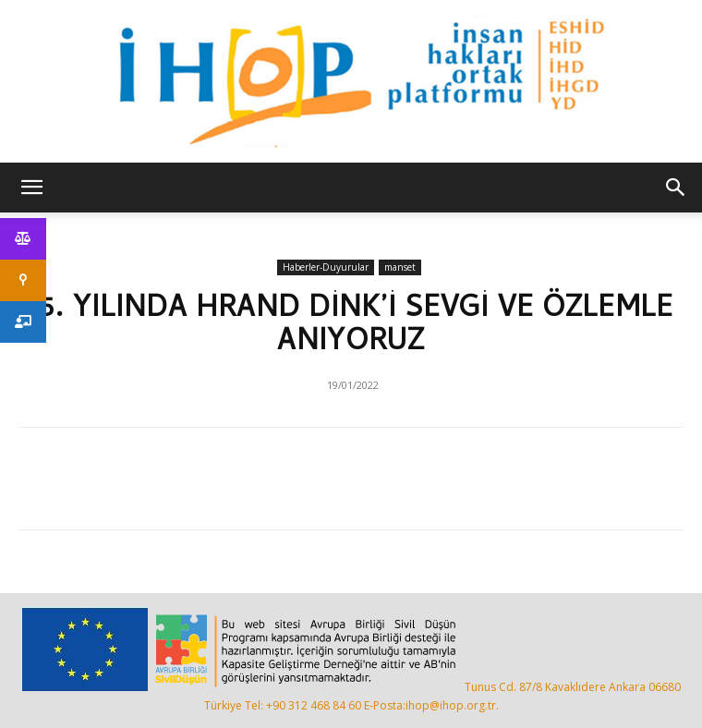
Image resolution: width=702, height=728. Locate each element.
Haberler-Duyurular (326, 267)
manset (400, 267)
